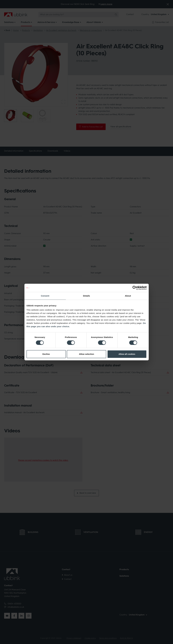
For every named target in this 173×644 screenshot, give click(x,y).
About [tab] (128, 296)
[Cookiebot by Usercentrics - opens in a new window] (135, 288)
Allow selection (86, 354)
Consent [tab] (45, 296)
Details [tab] (87, 296)
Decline (46, 354)
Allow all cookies (127, 354)
